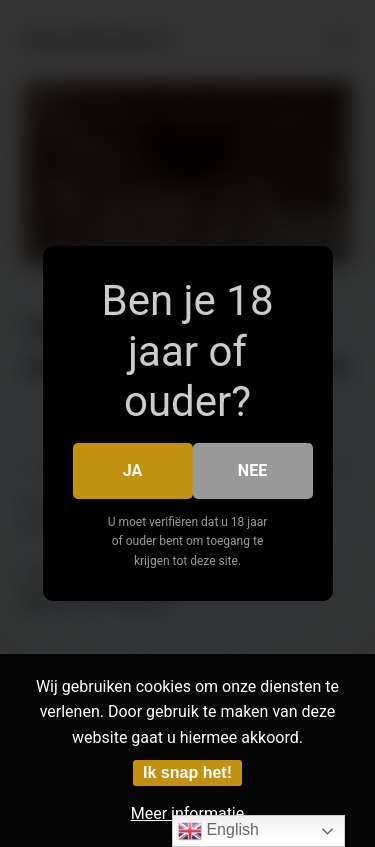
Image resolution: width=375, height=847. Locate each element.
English (218, 831)
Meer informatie (188, 813)
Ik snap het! (187, 772)
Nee (252, 470)
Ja (133, 470)
